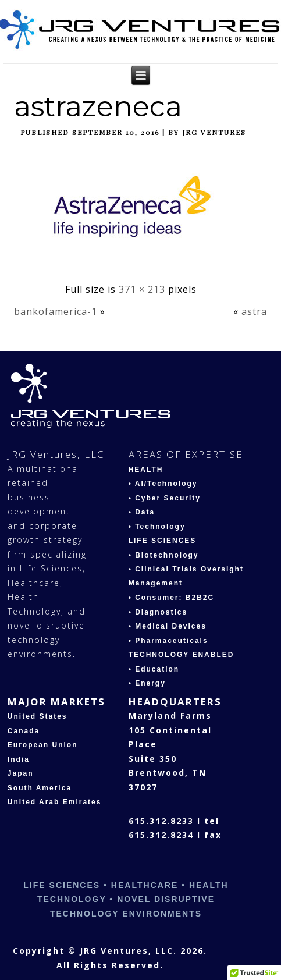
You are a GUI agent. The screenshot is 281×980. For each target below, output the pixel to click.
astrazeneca (98, 106)
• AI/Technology (163, 484)
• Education (154, 669)
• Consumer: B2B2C (172, 598)
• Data (142, 512)
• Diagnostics (158, 612)
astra (254, 311)
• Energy (147, 683)
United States (38, 716)
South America (40, 788)
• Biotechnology (164, 555)
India (19, 759)
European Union (43, 745)
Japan (21, 773)
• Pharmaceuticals (168, 641)
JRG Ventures (214, 132)
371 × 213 (142, 289)
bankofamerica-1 (56, 311)
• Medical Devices (168, 626)
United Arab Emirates (55, 802)
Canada (24, 731)
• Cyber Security (165, 498)
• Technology (157, 527)
